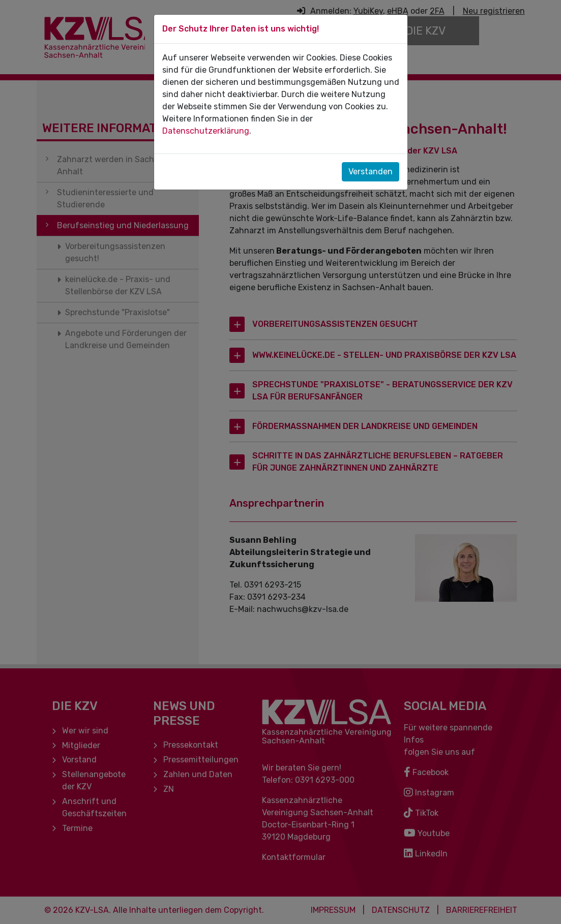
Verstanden (371, 172)
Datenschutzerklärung (206, 131)
